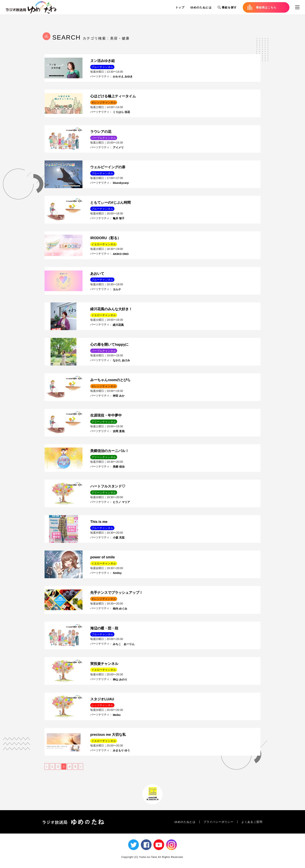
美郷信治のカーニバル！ (110, 451)
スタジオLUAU (102, 699)
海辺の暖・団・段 (104, 628)
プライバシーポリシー (218, 822)
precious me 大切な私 (108, 735)
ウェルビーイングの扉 (108, 167)
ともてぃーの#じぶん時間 (110, 203)
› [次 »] (81, 767)
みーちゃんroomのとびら (110, 380)
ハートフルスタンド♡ (108, 486)
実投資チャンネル (104, 664)
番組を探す (227, 7)
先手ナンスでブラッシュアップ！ (117, 593)
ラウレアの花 (101, 132)
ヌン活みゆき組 (103, 61)
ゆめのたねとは (201, 7)
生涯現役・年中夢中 (106, 415)
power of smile (103, 557)
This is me (99, 522)
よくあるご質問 (252, 822)
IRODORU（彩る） (106, 238)
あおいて (97, 274)
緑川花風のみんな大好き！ (111, 309)
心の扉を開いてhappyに (109, 345)
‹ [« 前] (47, 767)
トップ (180, 7)
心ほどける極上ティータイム (113, 96)
